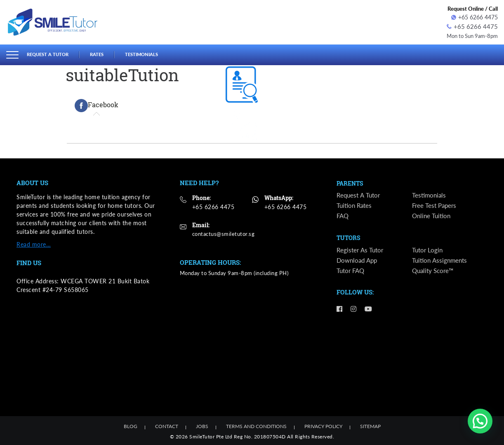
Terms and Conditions (256, 425)
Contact (167, 425)
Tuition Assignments (441, 261)
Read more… (34, 243)
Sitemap (370, 425)
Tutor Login (428, 251)
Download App (358, 261)
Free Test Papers (436, 205)
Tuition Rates (355, 205)
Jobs (202, 425)
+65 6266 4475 (475, 17)
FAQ (343, 215)
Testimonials (153, 53)
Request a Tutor (51, 53)
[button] (480, 421)
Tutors (349, 238)
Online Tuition (432, 215)
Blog (131, 425)
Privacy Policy (323, 425)
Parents (351, 182)
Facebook (97, 104)
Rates (105, 53)
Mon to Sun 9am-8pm (469, 34)
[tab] (97, 104)
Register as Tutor (361, 251)
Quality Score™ (434, 272)
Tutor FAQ (352, 272)
